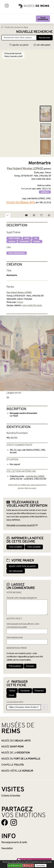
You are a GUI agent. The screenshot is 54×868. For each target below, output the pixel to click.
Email (11, 695)
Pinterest (39, 691)
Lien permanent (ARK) (15, 702)
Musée (43, 19)
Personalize (41, 866)
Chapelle (13, 765)
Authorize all (15, 865)
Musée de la (16, 753)
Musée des (16, 741)
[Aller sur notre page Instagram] (14, 822)
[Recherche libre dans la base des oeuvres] (19, 38)
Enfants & (11, 796)
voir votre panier (42, 45)
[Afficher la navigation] (7, 6)
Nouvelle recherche (34, 32)
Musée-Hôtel (17, 771)
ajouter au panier (19, 45)
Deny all (29, 865)
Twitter (12, 691)
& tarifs (14, 842)
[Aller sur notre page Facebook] (5, 822)
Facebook (25, 691)
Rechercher (45, 38)
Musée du (21, 759)
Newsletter (7, 849)
